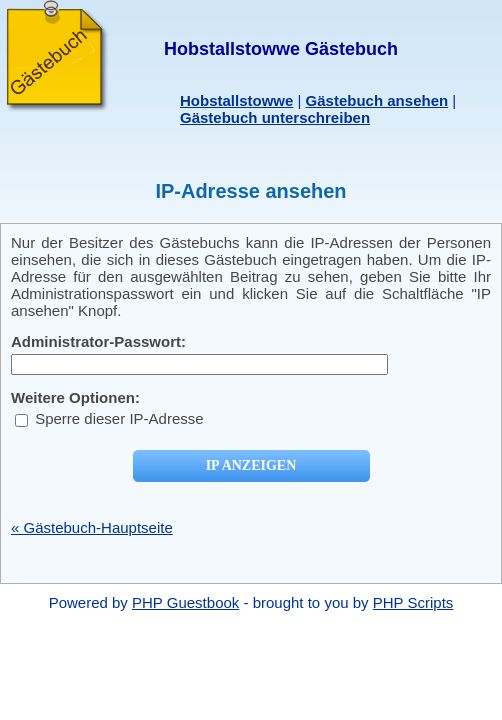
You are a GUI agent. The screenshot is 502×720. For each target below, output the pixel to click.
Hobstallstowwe (236, 100)
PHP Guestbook (185, 602)
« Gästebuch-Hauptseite (92, 527)
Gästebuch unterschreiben (275, 117)
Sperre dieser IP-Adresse (109, 418)
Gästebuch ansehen (377, 100)
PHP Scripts (413, 602)
